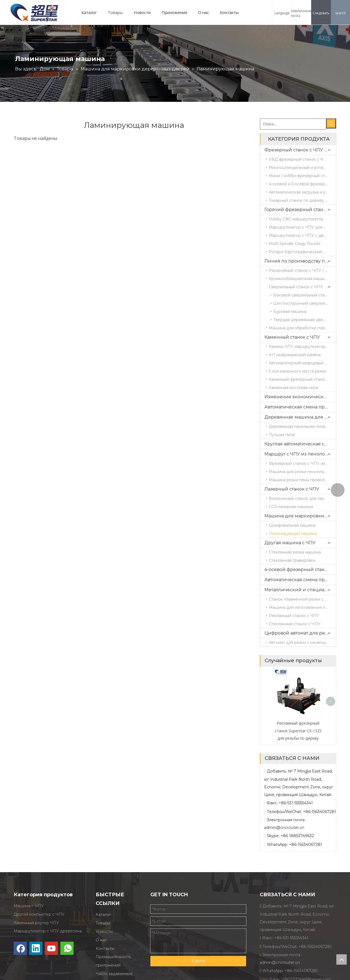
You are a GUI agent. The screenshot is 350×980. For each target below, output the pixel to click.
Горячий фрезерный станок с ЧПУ (300, 210)
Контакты (229, 12)
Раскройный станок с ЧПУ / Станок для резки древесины (302, 270)
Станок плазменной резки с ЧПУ (301, 599)
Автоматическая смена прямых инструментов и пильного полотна (300, 580)
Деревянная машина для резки (300, 417)
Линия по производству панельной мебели (300, 261)
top (342, 959)
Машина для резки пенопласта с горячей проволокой (302, 472)
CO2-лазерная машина (291, 507)
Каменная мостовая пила (293, 388)
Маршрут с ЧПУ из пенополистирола (300, 454)
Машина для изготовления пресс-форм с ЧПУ (302, 607)
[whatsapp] (67, 949)
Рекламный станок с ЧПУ (294, 616)
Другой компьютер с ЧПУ (39, 914)
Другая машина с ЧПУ (290, 543)
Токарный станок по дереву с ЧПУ (302, 200)
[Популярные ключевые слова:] (331, 123)
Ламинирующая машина (293, 534)
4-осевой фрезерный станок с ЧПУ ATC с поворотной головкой (300, 570)
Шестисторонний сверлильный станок (305, 303)
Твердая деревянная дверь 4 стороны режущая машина (305, 320)
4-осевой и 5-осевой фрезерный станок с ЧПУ (302, 184)
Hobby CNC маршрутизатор (296, 219)
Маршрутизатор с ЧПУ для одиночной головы (302, 227)
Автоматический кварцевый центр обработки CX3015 (302, 363)
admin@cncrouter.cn (284, 828)
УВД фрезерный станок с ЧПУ (299, 159)
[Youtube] (51, 949)
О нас (203, 12)
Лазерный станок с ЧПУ (292, 489)
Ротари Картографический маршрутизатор (302, 252)
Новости (142, 12)
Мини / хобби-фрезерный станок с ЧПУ (302, 176)
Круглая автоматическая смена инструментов (300, 444)
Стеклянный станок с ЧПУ (295, 624)
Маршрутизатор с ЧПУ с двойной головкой (302, 235)
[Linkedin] (36, 949)
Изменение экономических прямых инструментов (300, 397)
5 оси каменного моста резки (297, 371)
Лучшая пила (282, 435)
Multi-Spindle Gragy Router (295, 244)
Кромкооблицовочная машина (299, 279)
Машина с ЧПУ (29, 906)
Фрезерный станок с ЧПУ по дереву (300, 150)
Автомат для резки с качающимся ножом (302, 642)
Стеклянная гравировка (292, 560)
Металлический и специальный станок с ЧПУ (300, 590)
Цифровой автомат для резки (299, 633)
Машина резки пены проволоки (300, 480)
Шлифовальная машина (292, 525)
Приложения (174, 12)
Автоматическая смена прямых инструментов (300, 407)
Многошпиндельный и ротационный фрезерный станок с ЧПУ (302, 168)
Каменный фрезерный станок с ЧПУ (302, 379)
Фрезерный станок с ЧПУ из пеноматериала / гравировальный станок (302, 463)
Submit (198, 961)
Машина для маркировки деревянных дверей (300, 516)
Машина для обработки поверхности (302, 328)
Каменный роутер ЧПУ (36, 923)
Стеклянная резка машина (295, 552)
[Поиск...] (293, 124)
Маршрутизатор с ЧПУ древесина (48, 931)
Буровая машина (290, 312)
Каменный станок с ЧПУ (292, 337)
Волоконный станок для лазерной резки (302, 498)
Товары (115, 12)
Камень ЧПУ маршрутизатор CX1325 (302, 347)
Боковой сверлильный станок (302, 295)
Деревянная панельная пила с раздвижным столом (302, 426)
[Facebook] (20, 949)
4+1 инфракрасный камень (295, 355)
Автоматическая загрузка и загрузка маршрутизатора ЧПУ (302, 192)
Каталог (89, 12)
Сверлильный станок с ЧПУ (296, 287)
